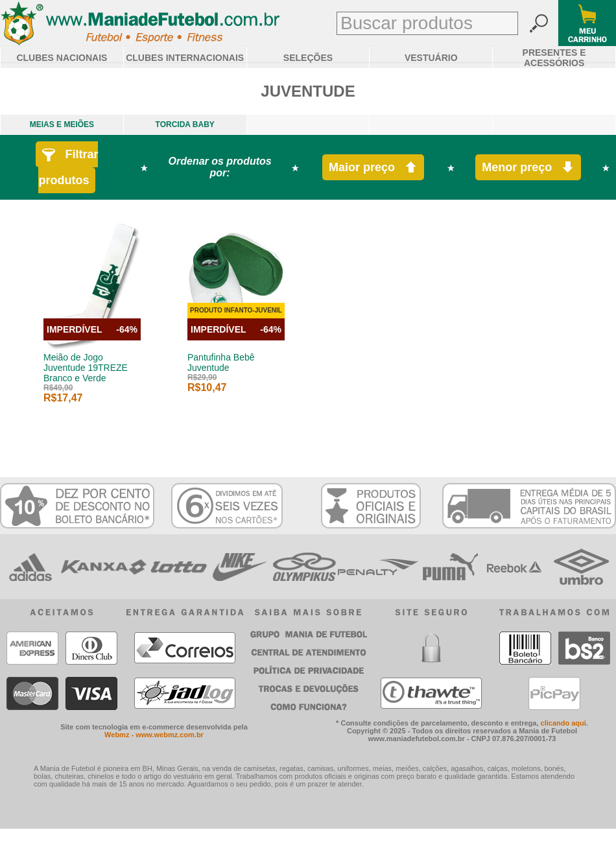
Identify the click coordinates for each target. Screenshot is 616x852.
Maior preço (373, 168)
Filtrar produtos (68, 167)
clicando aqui (563, 723)
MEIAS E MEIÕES (62, 124)
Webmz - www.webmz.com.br (154, 735)
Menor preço (528, 168)
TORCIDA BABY (185, 124)
